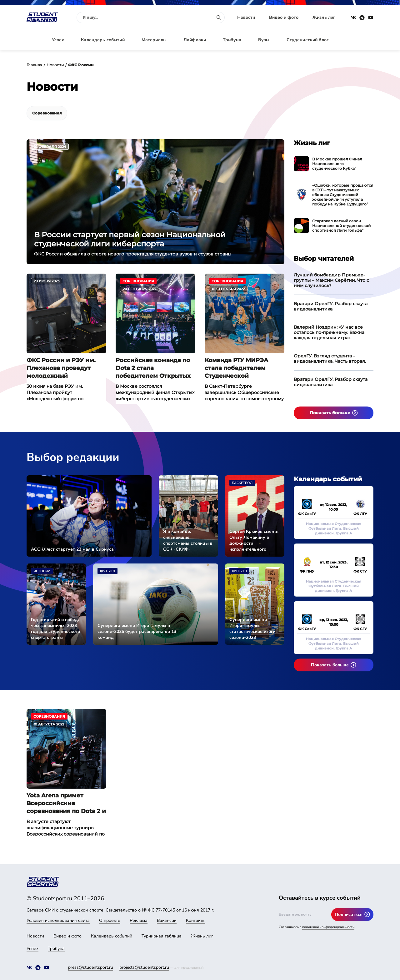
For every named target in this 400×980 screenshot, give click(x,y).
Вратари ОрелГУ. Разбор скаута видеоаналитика (331, 306)
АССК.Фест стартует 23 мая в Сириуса (72, 549)
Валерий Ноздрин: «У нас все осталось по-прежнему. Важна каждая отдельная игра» (329, 332)
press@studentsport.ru (91, 967)
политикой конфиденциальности (328, 927)
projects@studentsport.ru (144, 967)
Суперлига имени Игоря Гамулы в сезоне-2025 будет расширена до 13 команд (137, 631)
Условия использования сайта (58, 920)
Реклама (139, 920)
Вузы (264, 40)
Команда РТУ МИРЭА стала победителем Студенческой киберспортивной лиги (241, 368)
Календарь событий (103, 40)
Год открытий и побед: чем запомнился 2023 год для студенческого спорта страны (55, 629)
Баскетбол (242, 483)
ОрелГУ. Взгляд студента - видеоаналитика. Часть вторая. (330, 359)
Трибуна (232, 40)
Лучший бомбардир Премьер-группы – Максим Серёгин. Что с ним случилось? (331, 280)
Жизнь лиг (324, 17)
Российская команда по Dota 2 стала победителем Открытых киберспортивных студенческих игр (153, 368)
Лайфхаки (195, 40)
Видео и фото (284, 17)
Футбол (107, 571)
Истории (42, 571)
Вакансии (167, 920)
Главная (34, 65)
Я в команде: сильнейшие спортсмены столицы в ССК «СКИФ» (188, 540)
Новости (246, 17)
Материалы (154, 40)
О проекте (110, 920)
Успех (58, 40)
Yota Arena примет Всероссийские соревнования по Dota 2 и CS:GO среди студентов (66, 804)
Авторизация (359, 40)
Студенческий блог (307, 40)
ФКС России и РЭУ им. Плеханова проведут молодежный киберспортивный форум (66, 368)
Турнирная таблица (162, 936)
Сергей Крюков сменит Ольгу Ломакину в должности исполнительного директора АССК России (254, 540)
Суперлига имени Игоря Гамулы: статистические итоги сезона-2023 (252, 629)
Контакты (196, 920)
